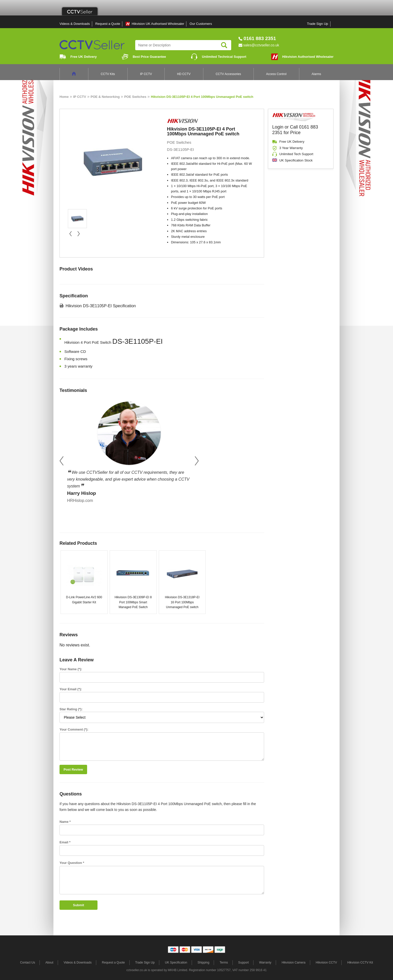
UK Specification (176, 963)
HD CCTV (184, 74)
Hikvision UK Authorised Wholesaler (158, 24)
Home (64, 97)
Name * (65, 822)
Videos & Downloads (75, 24)
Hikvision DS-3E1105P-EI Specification (101, 306)
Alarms (316, 74)
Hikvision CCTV (326, 963)
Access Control (276, 74)
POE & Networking (105, 97)
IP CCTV (146, 74)
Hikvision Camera (293, 963)
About (49, 963)
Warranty (265, 963)
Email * (65, 842)
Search (224, 45)
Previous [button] (62, 461)
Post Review (73, 769)
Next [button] (197, 461)
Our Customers (201, 24)
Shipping (203, 963)
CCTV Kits (108, 74)
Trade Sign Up (317, 24)
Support (244, 963)
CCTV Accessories (228, 74)
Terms (224, 963)
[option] (129, 451)
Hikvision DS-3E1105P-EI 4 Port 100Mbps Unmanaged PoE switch (202, 97)
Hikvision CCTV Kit (360, 963)
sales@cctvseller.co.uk (261, 45)
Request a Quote (108, 24)
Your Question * (72, 863)
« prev (70, 234)
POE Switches (135, 97)
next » (78, 234)
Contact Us (27, 963)
